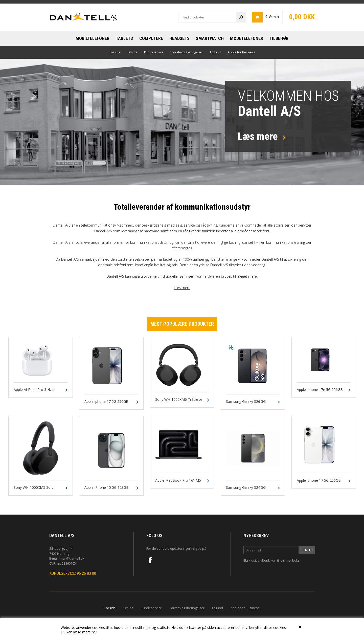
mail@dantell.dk (72, 558)
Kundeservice (154, 52)
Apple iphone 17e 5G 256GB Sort (320, 392)
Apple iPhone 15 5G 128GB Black (107, 490)
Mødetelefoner (247, 38)
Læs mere (182, 288)
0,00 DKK (302, 17)
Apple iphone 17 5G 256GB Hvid (319, 483)
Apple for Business (241, 52)
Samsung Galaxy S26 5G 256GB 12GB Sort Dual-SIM (249, 404)
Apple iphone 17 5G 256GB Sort (106, 404)
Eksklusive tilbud (256, 560)
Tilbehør (279, 38)
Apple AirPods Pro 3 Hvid (34, 390)
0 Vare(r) (272, 17)
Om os (132, 52)
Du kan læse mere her (79, 632)
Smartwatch (210, 38)
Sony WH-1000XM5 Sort (33, 488)
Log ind (215, 52)
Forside (115, 52)
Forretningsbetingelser (187, 52)
